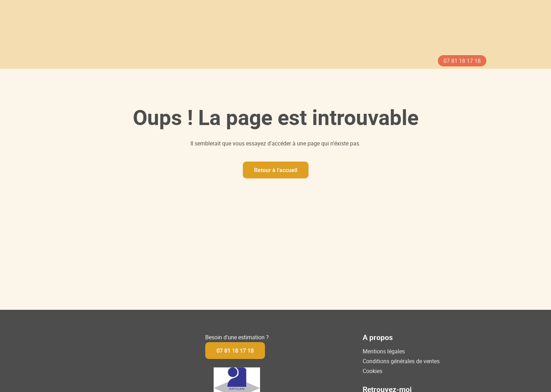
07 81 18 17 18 (462, 61)
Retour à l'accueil (276, 170)
